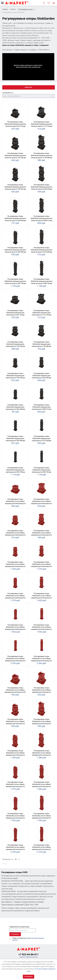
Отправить (15, 934)
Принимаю (28, 977)
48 (16, 859)
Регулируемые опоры (26, 9)
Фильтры (28, 87)
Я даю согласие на (28, 939)
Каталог (13, 9)
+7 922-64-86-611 (29, 954)
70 (19, 859)
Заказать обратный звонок (29, 957)
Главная (5, 9)
